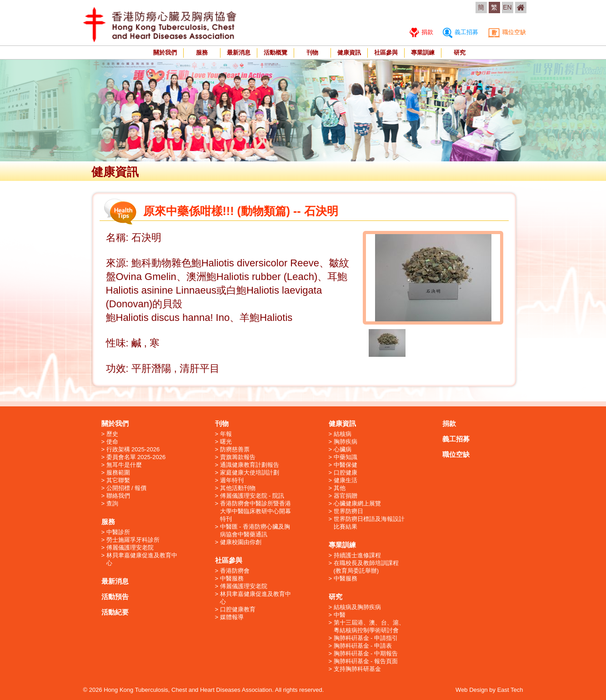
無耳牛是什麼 (124, 465)
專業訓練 (423, 52)
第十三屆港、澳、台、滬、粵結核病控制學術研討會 (369, 626)
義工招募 (461, 32)
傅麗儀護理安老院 (130, 547)
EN (507, 7)
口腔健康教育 (238, 609)
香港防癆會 (235, 571)
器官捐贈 (346, 496)
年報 (226, 434)
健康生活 (346, 480)
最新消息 (239, 52)
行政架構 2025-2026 (133, 449)
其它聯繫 (118, 480)
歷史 (112, 434)
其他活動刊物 (238, 488)
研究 (460, 52)
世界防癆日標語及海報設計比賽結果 (369, 523)
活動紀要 (115, 612)
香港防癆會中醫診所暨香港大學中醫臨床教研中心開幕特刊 (255, 511)
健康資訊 (349, 52)
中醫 (340, 615)
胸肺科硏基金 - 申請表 (363, 646)
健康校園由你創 (241, 542)
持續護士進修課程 (357, 555)
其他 (340, 488)
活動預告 (115, 597)
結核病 (343, 434)
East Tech (510, 690)
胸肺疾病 (346, 442)
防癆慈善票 (235, 449)
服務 (202, 52)
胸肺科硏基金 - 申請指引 (366, 638)
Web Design (472, 690)
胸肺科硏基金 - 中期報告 (366, 653)
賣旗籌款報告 (238, 457)
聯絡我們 (118, 496)
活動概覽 (275, 52)
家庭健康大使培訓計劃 (250, 472)
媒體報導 (232, 617)
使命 (112, 442)
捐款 (422, 32)
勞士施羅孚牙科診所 (133, 540)
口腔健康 (346, 472)
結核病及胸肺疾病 (357, 607)
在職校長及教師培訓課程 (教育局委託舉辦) (366, 567)
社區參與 (386, 52)
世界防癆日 (348, 511)
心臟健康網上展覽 (357, 503)
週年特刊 (232, 480)
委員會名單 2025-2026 (136, 457)
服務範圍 (118, 472)
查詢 (112, 503)
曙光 (226, 442)
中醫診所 (118, 532)
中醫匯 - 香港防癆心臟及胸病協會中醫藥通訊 (255, 530)
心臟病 (343, 449)
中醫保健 (346, 465)
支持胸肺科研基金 (357, 669)
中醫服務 (232, 578)
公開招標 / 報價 (127, 488)
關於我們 (165, 52)
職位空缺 (507, 32)
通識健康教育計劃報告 (250, 465)
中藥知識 (346, 457)
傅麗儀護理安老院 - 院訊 (252, 496)
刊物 (312, 52)
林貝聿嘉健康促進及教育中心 (142, 559)
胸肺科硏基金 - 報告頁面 (366, 661)
